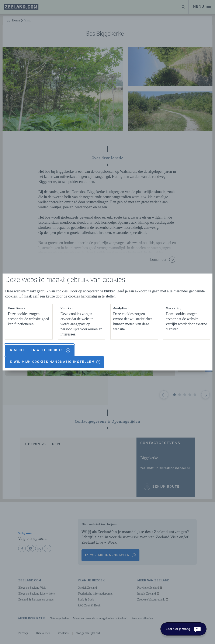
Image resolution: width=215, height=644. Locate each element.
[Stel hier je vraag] (183, 629)
